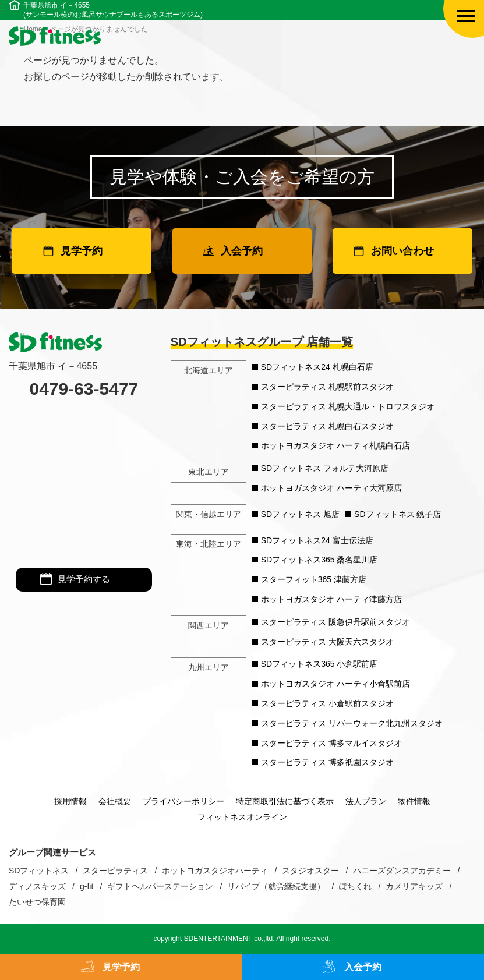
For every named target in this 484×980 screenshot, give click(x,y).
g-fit (86, 886)
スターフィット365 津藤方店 (314, 579)
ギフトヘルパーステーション (160, 886)
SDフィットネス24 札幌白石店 (317, 367)
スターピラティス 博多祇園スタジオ (327, 762)
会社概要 (115, 801)
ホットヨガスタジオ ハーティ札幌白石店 (335, 445)
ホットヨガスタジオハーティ (215, 871)
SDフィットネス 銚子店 (398, 514)
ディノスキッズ (37, 886)
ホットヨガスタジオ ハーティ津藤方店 (331, 599)
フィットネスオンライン (242, 817)
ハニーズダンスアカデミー (402, 871)
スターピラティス (115, 871)
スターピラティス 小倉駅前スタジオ (327, 703)
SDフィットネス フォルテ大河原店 (325, 468)
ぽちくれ (355, 886)
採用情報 (70, 801)
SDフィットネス (39, 871)
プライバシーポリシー (183, 801)
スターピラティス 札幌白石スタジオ (327, 426)
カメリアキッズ (414, 886)
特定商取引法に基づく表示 (285, 801)
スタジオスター (310, 871)
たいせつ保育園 (37, 902)
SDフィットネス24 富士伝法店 (317, 540)
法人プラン (366, 801)
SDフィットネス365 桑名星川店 (319, 560)
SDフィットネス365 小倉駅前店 (319, 664)
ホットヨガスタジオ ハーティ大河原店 (331, 488)
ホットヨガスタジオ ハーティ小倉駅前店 (335, 684)
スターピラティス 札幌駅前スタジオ (327, 387)
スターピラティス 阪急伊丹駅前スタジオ (335, 622)
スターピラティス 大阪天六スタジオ (327, 642)
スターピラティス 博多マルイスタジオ (331, 743)
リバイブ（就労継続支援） (276, 886)
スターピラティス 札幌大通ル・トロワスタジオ (348, 406)
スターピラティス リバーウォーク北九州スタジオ (352, 723)
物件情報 (414, 801)
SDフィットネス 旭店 (300, 514)
